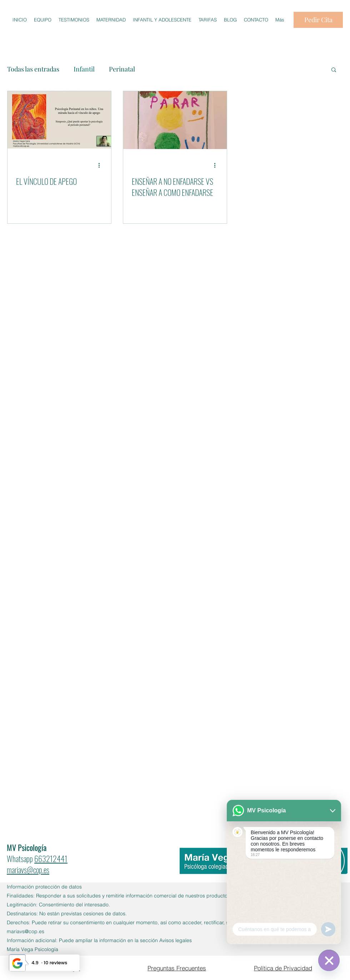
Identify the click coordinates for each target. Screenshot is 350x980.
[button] (334, 70)
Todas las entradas (33, 69)
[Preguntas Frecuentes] (177, 968)
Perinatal (122, 69)
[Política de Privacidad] (283, 968)
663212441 (51, 858)
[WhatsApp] (329, 960)
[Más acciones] (101, 165)
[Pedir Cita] (318, 20)
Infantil (84, 69)
